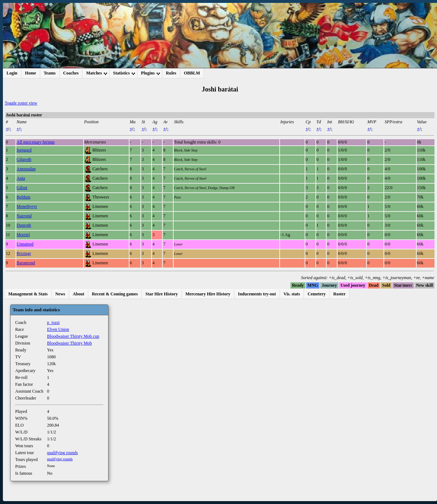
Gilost (22, 188)
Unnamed (25, 244)
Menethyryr (27, 206)
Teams (50, 73)
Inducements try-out (257, 294)
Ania (21, 178)
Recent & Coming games (115, 294)
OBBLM (192, 73)
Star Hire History (162, 294)
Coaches (71, 73)
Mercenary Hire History (208, 294)
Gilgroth (24, 159)
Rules (171, 73)
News (60, 294)
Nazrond (24, 216)
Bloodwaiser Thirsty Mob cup (73, 336)
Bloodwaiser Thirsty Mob (69, 343)
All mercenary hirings (36, 142)
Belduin (24, 197)
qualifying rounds (62, 453)
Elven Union (58, 329)
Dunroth (24, 225)
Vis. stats (292, 294)
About (79, 294)
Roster (339, 294)
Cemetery (317, 294)
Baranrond (26, 263)
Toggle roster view (21, 103)
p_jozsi (53, 323)
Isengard (24, 150)
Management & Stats (28, 294)
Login (12, 73)
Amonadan (26, 169)
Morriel (23, 235)
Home (31, 73)
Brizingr (24, 253)
